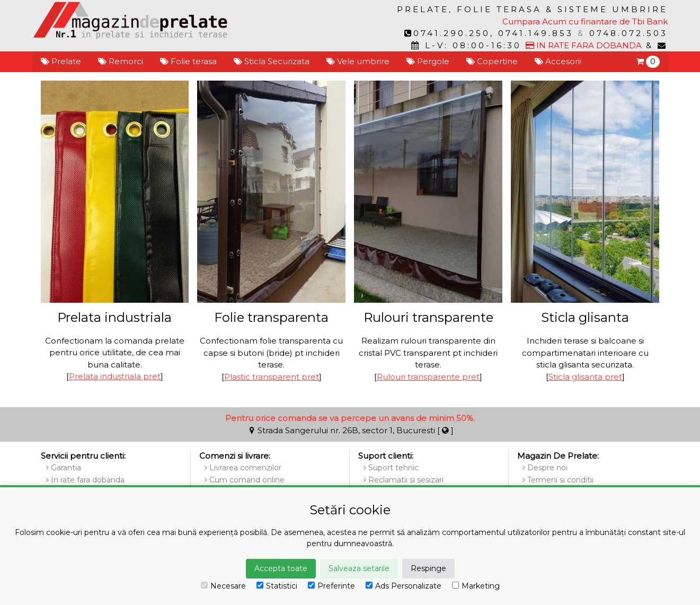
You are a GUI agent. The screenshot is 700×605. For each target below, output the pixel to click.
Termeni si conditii (558, 480)
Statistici (277, 586)
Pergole (428, 61)
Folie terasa (188, 61)
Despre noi (545, 468)
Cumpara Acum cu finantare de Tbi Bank (585, 21)
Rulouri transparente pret (428, 377)
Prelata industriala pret (115, 376)
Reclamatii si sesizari (404, 480)
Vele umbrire (358, 61)
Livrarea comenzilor (243, 468)
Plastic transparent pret (272, 377)
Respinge (428, 568)
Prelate (61, 61)
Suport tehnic (391, 468)
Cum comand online (245, 480)
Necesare (223, 586)
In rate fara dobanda (85, 480)
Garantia (64, 468)
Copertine (492, 61)
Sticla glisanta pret (585, 377)
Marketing (476, 586)
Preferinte (331, 586)
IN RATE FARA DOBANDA (584, 45)
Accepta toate (281, 568)
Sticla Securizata (272, 61)
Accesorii (558, 61)
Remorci (121, 61)
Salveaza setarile (359, 568)
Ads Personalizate (404, 586)
